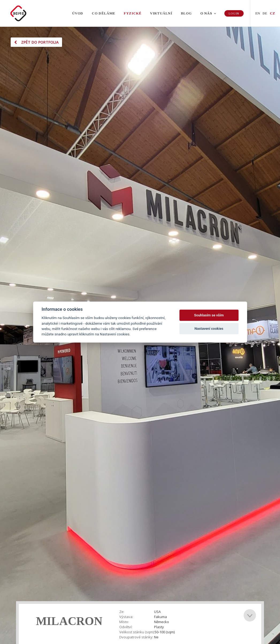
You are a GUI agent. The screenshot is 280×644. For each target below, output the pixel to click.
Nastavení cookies (209, 329)
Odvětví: (126, 627)
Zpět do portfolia (36, 42)
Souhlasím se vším (209, 315)
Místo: (124, 622)
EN (258, 13)
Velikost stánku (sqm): (137, 632)
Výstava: (126, 617)
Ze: (122, 612)
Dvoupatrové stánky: (136, 637)
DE (265, 13)
